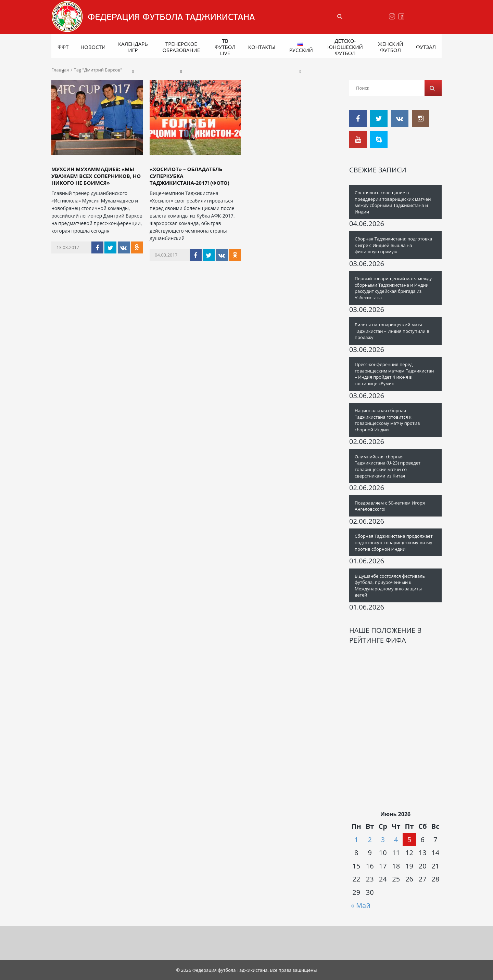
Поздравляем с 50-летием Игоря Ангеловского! (390, 506)
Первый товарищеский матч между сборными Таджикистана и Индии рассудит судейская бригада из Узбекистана (393, 288)
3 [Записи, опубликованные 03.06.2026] (383, 840)
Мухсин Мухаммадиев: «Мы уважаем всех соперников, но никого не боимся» (96, 176)
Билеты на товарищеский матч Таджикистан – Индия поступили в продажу (392, 331)
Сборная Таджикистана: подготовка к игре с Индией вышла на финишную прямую (393, 245)
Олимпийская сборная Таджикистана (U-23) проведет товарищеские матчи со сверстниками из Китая (388, 466)
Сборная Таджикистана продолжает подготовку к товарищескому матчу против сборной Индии (394, 542)
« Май (361, 905)
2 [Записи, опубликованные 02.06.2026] (370, 840)
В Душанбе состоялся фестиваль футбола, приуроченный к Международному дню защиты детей (390, 586)
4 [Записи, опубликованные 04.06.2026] (396, 840)
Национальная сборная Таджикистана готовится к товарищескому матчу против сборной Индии (387, 420)
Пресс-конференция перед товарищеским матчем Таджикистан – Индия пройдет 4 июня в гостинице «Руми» (394, 374)
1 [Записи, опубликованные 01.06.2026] (356, 840)
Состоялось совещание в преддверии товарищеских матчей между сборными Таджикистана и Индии (393, 202)
